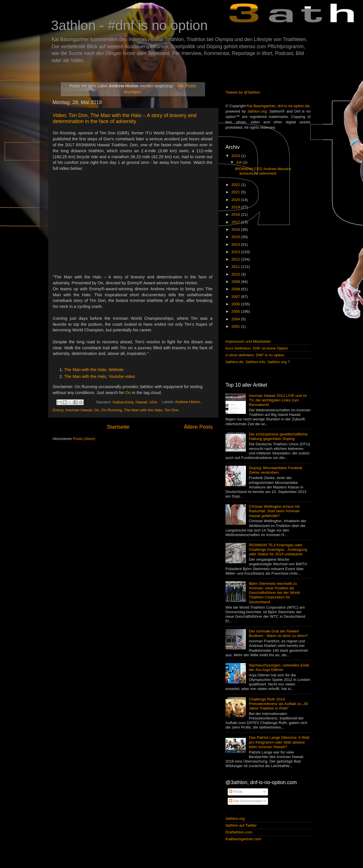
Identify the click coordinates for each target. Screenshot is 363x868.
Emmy (58, 410)
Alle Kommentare (246, 801)
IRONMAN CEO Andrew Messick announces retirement (263, 171)
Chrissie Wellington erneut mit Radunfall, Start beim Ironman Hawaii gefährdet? (274, 511)
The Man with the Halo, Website (94, 370)
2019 (236, 207)
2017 (236, 222)
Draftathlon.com (239, 832)
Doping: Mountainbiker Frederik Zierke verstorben (275, 470)
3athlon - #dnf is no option (129, 25)
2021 (236, 192)
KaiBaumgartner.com (243, 839)
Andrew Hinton (188, 402)
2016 (236, 229)
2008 (236, 289)
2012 (236, 259)
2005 (236, 311)
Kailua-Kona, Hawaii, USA (135, 402)
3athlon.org (257, 111)
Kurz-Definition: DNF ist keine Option (257, 348)
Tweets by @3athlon (243, 92)
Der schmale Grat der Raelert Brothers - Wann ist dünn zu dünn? (278, 633)
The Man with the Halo (143, 410)
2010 (236, 274)
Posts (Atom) (84, 439)
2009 (236, 282)
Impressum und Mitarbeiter (248, 341)
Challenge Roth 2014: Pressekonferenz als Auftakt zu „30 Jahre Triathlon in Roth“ (278, 704)
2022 (236, 185)
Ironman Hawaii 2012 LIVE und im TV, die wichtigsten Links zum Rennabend (278, 400)
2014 (236, 244)
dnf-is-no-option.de (294, 106)
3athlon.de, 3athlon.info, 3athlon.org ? (258, 362)
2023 (236, 156)
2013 (236, 252)
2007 (236, 297)
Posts (236, 792)
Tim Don (171, 410)
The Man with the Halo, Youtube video (100, 376)
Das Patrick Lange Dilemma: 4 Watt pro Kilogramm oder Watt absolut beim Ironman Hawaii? (279, 742)
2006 (236, 304)
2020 (236, 200)
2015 (236, 237)
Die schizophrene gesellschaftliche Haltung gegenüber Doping (278, 436)
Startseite (118, 427)
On (128, 393)
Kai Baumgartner (261, 106)
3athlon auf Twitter (241, 825)
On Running (112, 410)
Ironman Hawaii (79, 410)
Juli (239, 162)
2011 (236, 267)
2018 (236, 214)
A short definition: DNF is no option (255, 355)
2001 (236, 326)
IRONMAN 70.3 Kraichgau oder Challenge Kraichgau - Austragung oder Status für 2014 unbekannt (278, 550)
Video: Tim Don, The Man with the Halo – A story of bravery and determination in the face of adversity (125, 118)
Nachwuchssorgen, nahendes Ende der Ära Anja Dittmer (279, 667)
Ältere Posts (198, 427)
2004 (236, 319)
